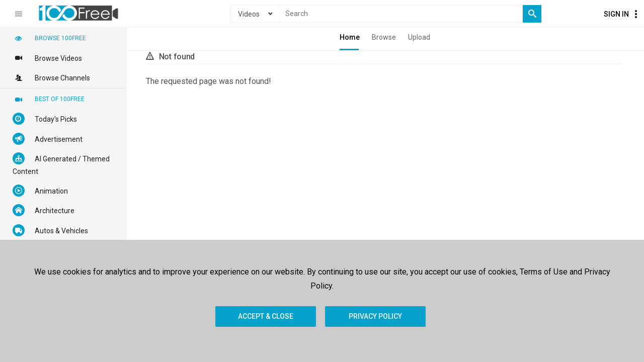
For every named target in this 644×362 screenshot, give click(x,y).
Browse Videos (47, 58)
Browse (384, 37)
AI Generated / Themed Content (61, 164)
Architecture (44, 210)
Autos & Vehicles (50, 230)
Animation (40, 191)
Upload (419, 37)
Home (350, 37)
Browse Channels (51, 77)
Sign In (616, 14)
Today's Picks (45, 119)
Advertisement (48, 139)
